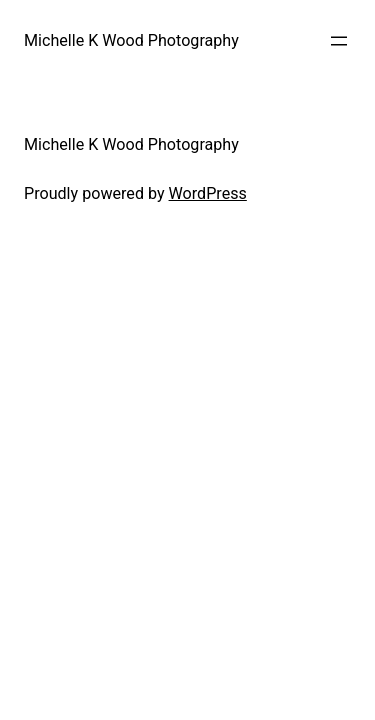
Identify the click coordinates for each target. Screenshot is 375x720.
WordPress (208, 193)
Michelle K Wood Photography (131, 40)
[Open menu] (339, 41)
